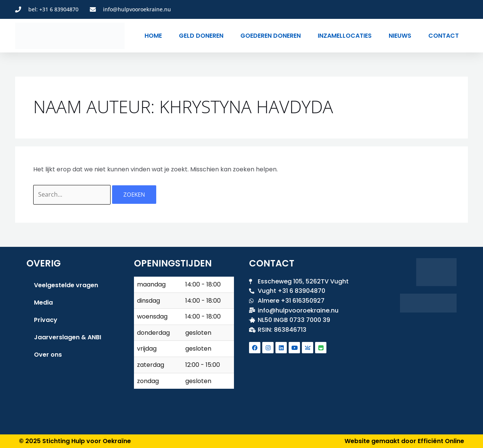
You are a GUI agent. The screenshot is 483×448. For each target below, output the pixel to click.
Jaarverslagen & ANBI (68, 337)
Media (43, 303)
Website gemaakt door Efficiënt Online (404, 441)
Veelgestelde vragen (66, 285)
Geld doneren (201, 36)
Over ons (48, 355)
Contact (444, 36)
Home (153, 36)
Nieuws (400, 36)
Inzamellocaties (345, 36)
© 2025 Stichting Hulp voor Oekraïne (75, 441)
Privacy (46, 320)
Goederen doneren (271, 36)
